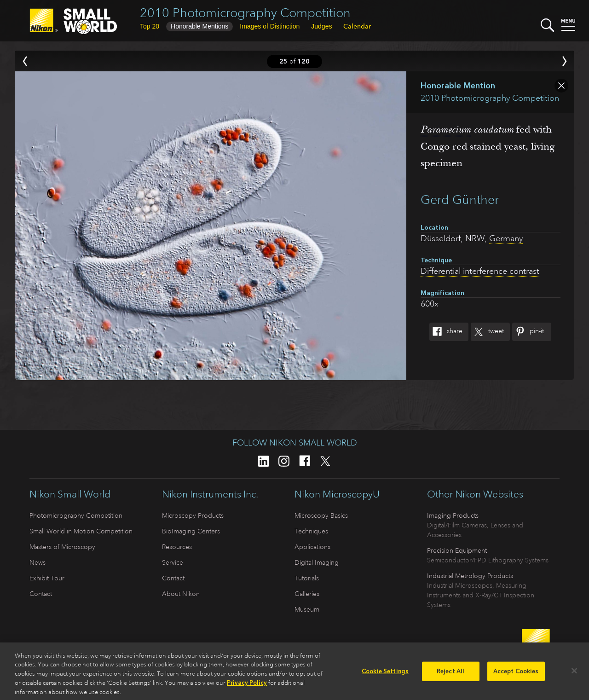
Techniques (311, 531)
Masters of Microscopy (62, 547)
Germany (506, 238)
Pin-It (528, 332)
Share (446, 332)
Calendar (357, 26)
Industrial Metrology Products (470, 576)
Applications (312, 547)
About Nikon (181, 594)
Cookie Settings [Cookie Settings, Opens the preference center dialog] (385, 674)
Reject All (450, 674)
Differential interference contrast (480, 271)
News (38, 562)
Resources (177, 547)
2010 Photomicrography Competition (245, 13)
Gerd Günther (460, 200)
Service (173, 562)
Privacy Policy (247, 686)
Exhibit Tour (47, 578)
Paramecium (446, 130)
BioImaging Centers (191, 531)
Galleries (307, 594)
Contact (41, 594)
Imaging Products (453, 515)
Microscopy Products (193, 515)
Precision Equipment (457, 550)
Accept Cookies (516, 674)
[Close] (574, 674)
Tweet (487, 332)
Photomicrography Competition (76, 515)
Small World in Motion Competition (81, 531)
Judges (321, 26)
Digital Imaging (317, 562)
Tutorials (307, 578)
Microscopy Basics (321, 515)
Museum (307, 609)
